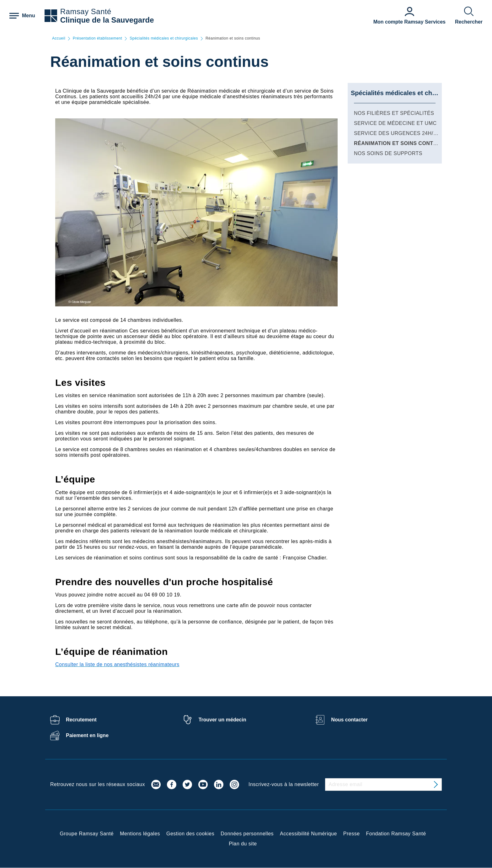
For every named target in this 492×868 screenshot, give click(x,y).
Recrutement (81, 720)
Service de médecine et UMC (395, 123)
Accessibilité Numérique (308, 834)
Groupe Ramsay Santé (87, 834)
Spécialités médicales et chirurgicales (164, 38)
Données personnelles (247, 834)
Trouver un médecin (222, 720)
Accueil (59, 38)
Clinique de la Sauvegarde (107, 20)
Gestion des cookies (190, 834)
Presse (352, 834)
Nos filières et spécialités (394, 113)
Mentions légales (140, 834)
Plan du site (243, 844)
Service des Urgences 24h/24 (396, 133)
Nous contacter (349, 720)
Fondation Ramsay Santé (396, 834)
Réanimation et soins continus (400, 143)
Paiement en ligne (87, 735)
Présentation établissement (97, 38)
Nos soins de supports (388, 153)
